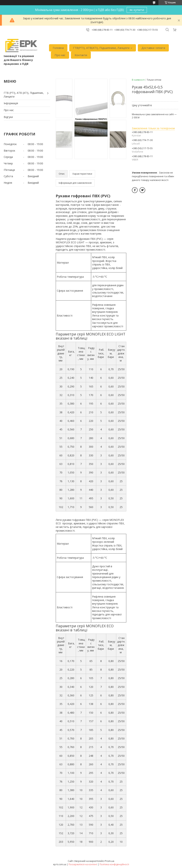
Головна (58, 48)
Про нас (60, 55)
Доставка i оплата (153, 48)
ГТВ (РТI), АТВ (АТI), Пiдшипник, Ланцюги (24, 95)
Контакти (81, 55)
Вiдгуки (8, 117)
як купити (137, 10)
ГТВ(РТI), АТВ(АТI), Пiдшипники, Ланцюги (101, 48)
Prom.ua (109, 861)
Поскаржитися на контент (83, 864)
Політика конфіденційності (114, 864)
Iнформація (11, 103)
